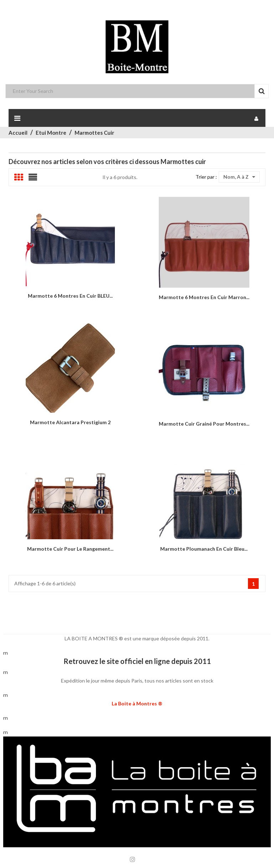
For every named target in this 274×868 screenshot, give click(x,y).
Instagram (133, 859)
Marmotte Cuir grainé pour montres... (204, 424)
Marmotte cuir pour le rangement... (70, 549)
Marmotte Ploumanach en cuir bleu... (204, 549)
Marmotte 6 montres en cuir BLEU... (70, 296)
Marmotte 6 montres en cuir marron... (204, 297)
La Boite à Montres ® (137, 703)
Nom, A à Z (239, 177)
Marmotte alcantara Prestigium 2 (70, 422)
